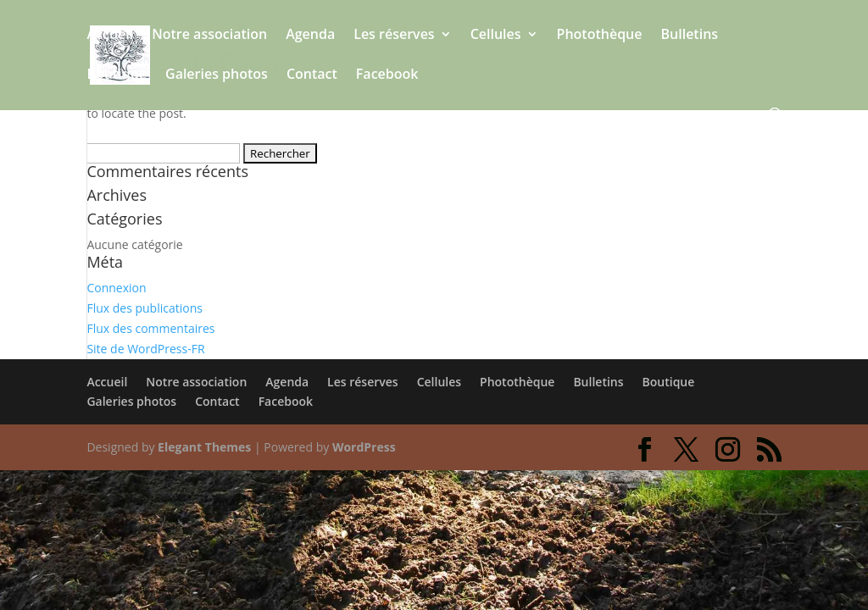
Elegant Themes (204, 447)
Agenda (310, 36)
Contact (312, 75)
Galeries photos (217, 75)
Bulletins (690, 36)
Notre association (209, 36)
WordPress (364, 447)
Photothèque (600, 36)
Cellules (496, 36)
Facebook (387, 75)
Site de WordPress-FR (145, 349)
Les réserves (394, 36)
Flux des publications (145, 308)
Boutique (117, 75)
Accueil (110, 36)
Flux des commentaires (150, 328)
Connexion (116, 288)
